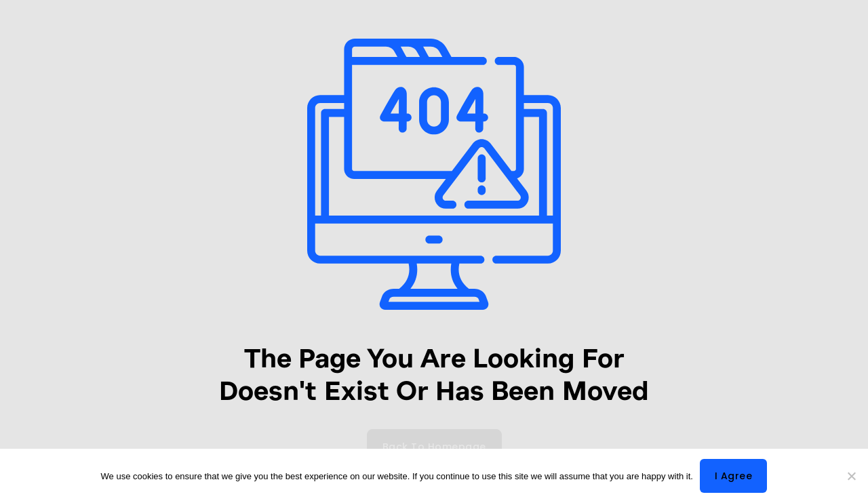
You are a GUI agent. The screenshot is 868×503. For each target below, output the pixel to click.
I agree (734, 476)
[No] (851, 476)
